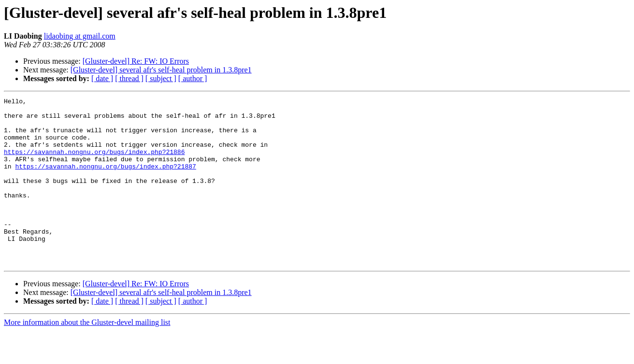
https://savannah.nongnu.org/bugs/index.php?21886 (94, 163)
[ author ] (193, 78)
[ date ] (102, 78)
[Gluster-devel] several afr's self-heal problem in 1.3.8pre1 (161, 70)
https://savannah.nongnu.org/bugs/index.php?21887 (105, 181)
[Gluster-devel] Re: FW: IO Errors (136, 61)
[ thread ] (129, 78)
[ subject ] (161, 78)
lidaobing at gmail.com (80, 36)
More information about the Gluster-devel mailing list (87, 356)
